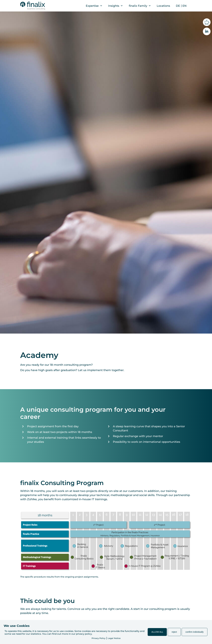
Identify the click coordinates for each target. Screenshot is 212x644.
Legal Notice (114, 638)
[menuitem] (178, 6)
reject (174, 632)
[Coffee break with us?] (208, 22)
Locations (163, 6)
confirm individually (195, 632)
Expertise (94, 6)
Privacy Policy (98, 638)
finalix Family (140, 6)
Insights (115, 6)
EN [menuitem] (185, 6)
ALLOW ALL (157, 632)
